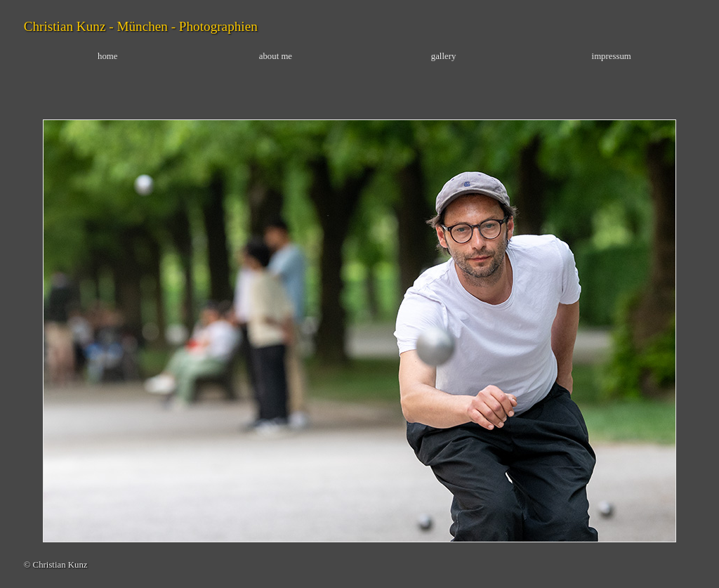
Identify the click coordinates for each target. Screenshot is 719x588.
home (107, 56)
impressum (612, 56)
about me (276, 56)
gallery (444, 56)
